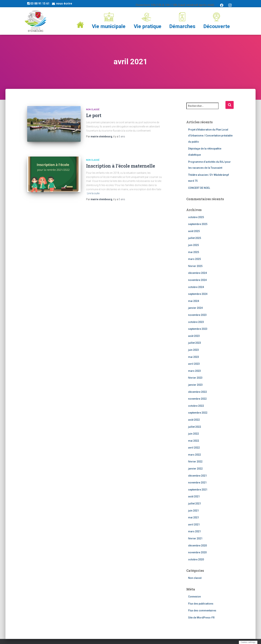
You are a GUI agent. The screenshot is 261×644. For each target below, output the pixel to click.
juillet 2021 (195, 504)
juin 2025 (193, 245)
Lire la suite (93, 191)
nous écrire (64, 4)
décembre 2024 (197, 273)
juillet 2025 (195, 238)
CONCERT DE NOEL (199, 188)
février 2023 (195, 378)
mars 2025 (194, 259)
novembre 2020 (197, 552)
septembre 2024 (198, 294)
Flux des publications (201, 604)
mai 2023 (194, 357)
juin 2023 (193, 350)
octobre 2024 (196, 287)
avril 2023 (194, 364)
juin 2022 (193, 434)
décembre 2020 (197, 546)
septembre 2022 (198, 413)
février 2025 (195, 266)
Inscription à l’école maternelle (121, 163)
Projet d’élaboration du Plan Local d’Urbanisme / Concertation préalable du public (210, 136)
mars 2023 (194, 371)
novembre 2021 (197, 483)
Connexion (194, 597)
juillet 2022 (195, 427)
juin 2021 (193, 511)
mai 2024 (194, 301)
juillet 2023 (195, 343)
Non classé (93, 110)
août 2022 (194, 420)
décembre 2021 (197, 476)
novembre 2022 (197, 399)
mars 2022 (194, 455)
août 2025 (194, 231)
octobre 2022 (196, 406)
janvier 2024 (195, 308)
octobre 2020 (196, 559)
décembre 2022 (197, 392)
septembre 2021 (198, 490)
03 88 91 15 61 (38, 4)
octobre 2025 (196, 217)
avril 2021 (194, 525)
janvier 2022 (195, 469)
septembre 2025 (198, 224)
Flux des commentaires (202, 611)
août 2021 (194, 497)
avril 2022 (194, 448)
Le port (94, 116)
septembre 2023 (198, 329)
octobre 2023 (196, 322)
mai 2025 (194, 252)
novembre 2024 (197, 280)
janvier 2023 (195, 385)
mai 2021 (194, 517)
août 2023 (194, 336)
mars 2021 (194, 532)
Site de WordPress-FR (201, 618)
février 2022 (195, 462)
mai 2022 (194, 441)
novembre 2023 (197, 315)
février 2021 (195, 538)
